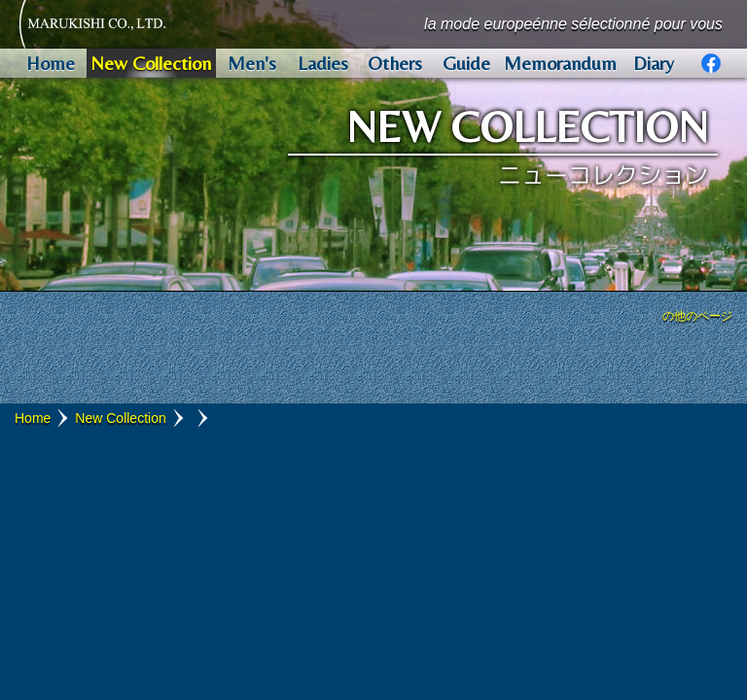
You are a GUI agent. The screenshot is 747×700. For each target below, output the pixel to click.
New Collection (120, 418)
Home (33, 418)
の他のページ (697, 316)
